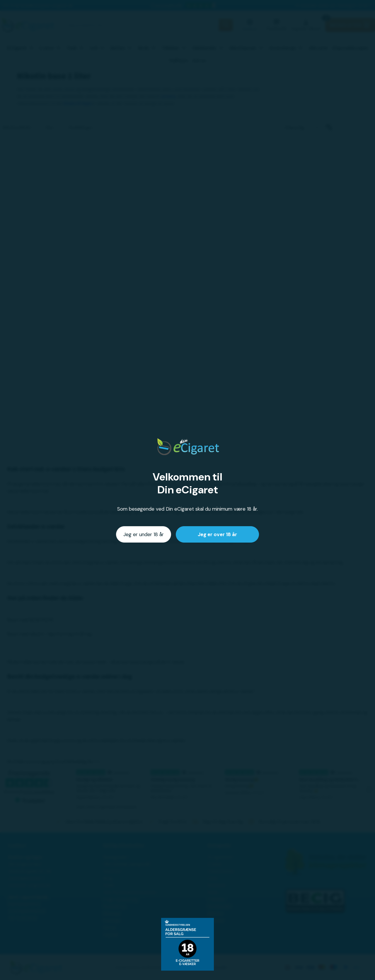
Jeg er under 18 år (144, 534)
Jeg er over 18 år (217, 534)
